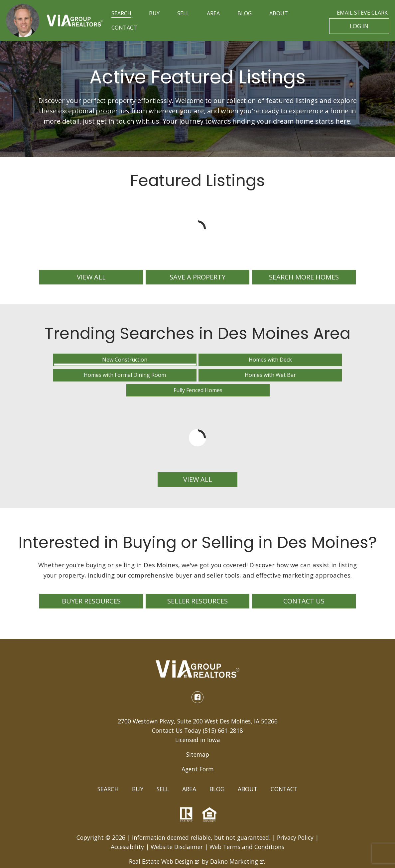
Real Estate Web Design (164, 837)
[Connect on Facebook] (197, 673)
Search (108, 765)
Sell (163, 765)
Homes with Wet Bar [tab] (273, 363)
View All (198, 455)
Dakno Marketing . (238, 837)
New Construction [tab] (49, 363)
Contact (284, 765)
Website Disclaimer (177, 822)
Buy (138, 765)
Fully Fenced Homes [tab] (347, 363)
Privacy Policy (295, 813)
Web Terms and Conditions (247, 822)
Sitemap (198, 730)
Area (189, 765)
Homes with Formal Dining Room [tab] (198, 363)
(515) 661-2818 (223, 706)
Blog (217, 765)
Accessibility (127, 822)
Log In (359, 26)
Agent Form (198, 745)
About (248, 765)
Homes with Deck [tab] (124, 363)
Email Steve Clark (362, 12)
